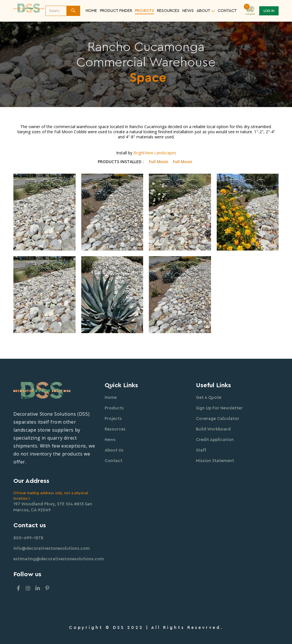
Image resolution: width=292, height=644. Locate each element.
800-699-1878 (28, 538)
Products (114, 408)
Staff (201, 450)
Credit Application (215, 440)
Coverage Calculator (218, 419)
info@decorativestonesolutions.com (52, 548)
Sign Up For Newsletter (219, 408)
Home (91, 11)
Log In (269, 11)
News (188, 11)
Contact (113, 461)
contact (227, 11)
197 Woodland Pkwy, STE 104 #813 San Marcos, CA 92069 (53, 507)
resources (168, 11)
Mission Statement (215, 461)
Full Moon (159, 162)
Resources (115, 429)
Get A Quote (209, 398)
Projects (144, 11)
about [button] (203, 11)
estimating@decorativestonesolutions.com (59, 559)
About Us (114, 450)
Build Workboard (213, 429)
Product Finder (116, 11)
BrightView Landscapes (155, 153)
